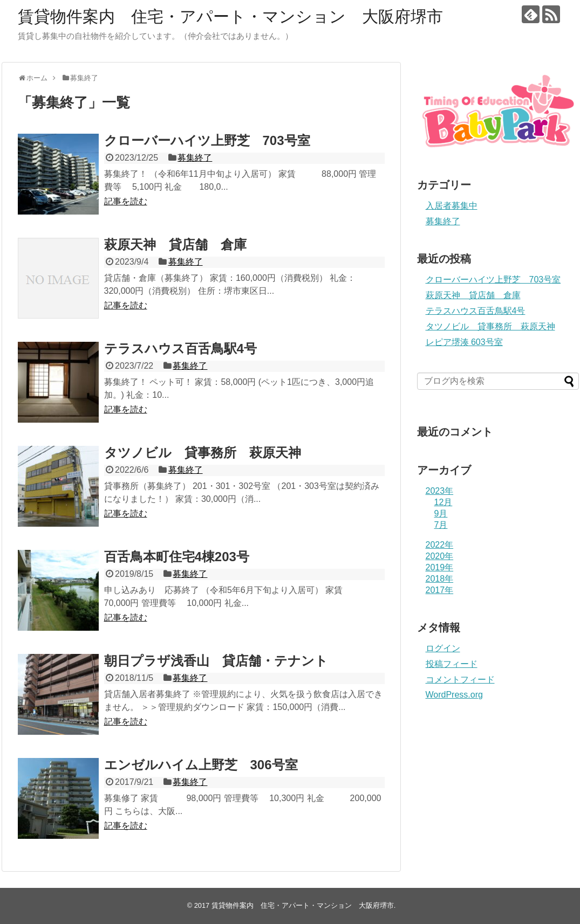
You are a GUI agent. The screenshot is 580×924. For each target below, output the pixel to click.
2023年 (440, 491)
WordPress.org (454, 695)
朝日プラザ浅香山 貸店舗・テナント (216, 661)
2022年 (440, 545)
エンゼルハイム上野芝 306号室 (201, 765)
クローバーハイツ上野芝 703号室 (207, 140)
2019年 (440, 567)
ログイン (443, 648)
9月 (441, 513)
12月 (443, 502)
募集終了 (195, 158)
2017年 (440, 590)
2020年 (440, 556)
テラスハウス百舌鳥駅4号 (180, 349)
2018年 (440, 579)
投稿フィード (452, 664)
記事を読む (126, 201)
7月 (441, 525)
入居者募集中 (452, 206)
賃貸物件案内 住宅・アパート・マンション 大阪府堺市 (230, 16)
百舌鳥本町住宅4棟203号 (177, 557)
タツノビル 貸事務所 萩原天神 (203, 453)
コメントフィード (460, 680)
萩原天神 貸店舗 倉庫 (175, 244)
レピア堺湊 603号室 (464, 342)
